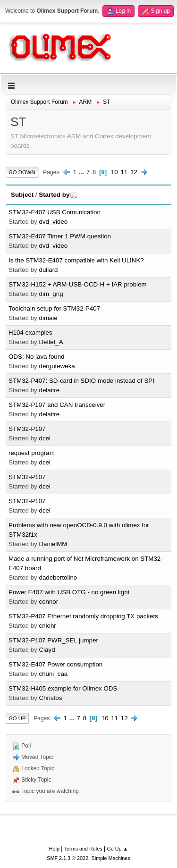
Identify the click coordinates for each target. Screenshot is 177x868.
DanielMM (53, 544)
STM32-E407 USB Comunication (55, 212)
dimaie (48, 318)
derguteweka (57, 366)
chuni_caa (53, 674)
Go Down (22, 172)
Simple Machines (111, 858)
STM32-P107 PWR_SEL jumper (53, 640)
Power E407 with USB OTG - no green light (69, 592)
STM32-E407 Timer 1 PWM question (60, 236)
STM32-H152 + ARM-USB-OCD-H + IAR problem (78, 284)
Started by (58, 195)
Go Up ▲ (117, 849)
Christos (50, 698)
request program (32, 453)
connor (48, 602)
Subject (22, 195)
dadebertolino (58, 577)
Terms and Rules (83, 849)
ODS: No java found (37, 357)
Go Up (17, 718)
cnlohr (47, 626)
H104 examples (30, 333)
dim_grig (51, 294)
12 (134, 172)
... (82, 172)
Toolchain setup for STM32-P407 (54, 308)
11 (124, 172)
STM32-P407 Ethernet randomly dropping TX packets (83, 616)
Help (54, 849)
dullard (48, 270)
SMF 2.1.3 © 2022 (67, 858)
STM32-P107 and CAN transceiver (57, 405)
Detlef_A (51, 342)
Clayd (47, 650)
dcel (44, 438)
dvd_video (53, 222)
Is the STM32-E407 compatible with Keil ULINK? (76, 260)
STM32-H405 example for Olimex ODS (63, 688)
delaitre (49, 390)
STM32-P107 (27, 429)
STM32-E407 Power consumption (55, 664)
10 (114, 172)
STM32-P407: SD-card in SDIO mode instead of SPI (81, 381)
